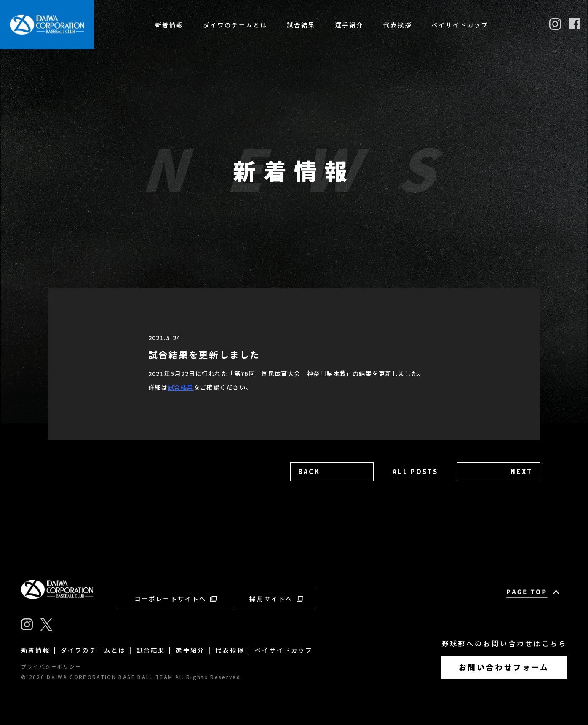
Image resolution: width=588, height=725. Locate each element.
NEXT (521, 471)
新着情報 (169, 25)
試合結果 (301, 25)
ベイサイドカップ (460, 25)
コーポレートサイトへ (176, 598)
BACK (309, 471)
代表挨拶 (398, 25)
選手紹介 (350, 25)
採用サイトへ (276, 598)
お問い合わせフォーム (504, 667)
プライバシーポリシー (51, 666)
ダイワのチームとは (235, 25)
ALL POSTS (415, 471)
